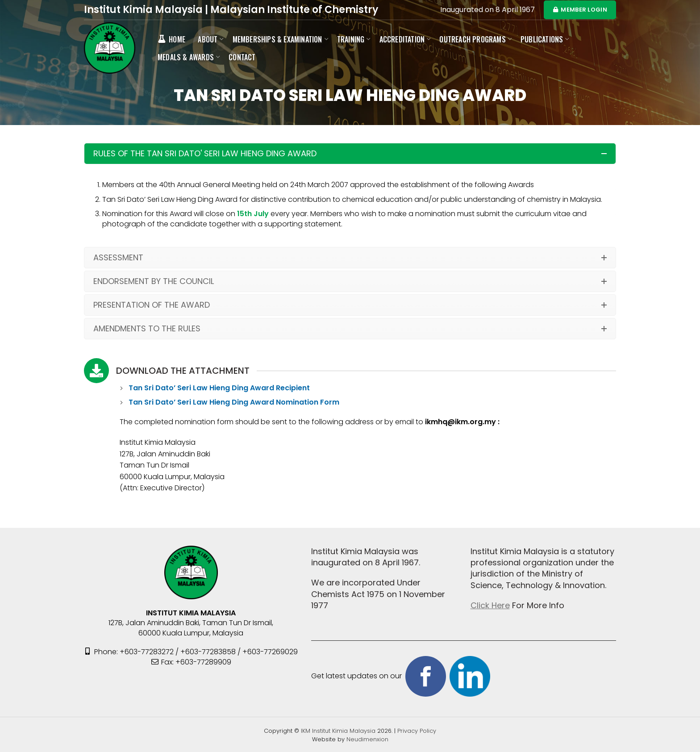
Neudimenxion (367, 739)
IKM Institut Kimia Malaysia (339, 731)
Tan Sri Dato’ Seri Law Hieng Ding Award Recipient (220, 388)
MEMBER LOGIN (580, 10)
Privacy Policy (417, 731)
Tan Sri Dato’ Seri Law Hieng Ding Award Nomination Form (234, 402)
